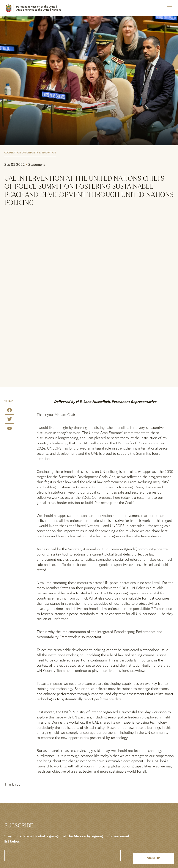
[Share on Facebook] (9, 411)
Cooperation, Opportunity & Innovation (30, 153)
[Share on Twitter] (9, 420)
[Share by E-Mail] (9, 429)
